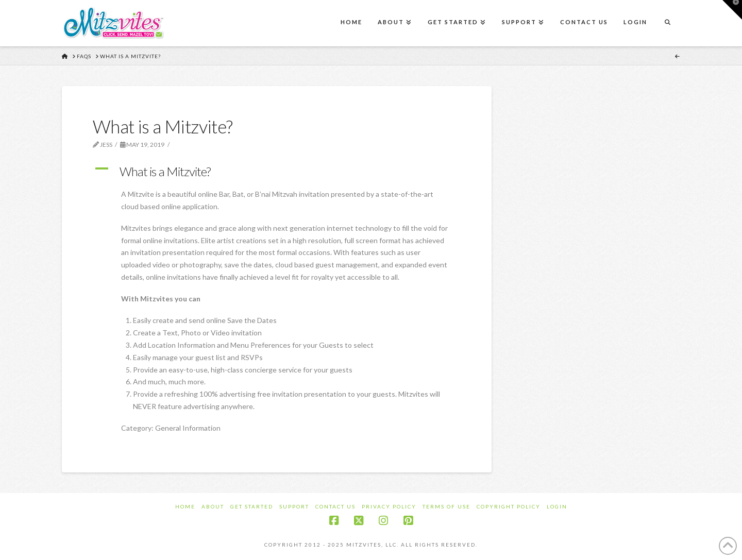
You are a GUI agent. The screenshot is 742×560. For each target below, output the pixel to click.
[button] (277, 172)
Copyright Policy (509, 506)
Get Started (252, 506)
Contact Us (335, 506)
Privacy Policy (389, 506)
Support (294, 506)
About (213, 506)
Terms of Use (446, 506)
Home (185, 506)
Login (557, 506)
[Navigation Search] (667, 23)
